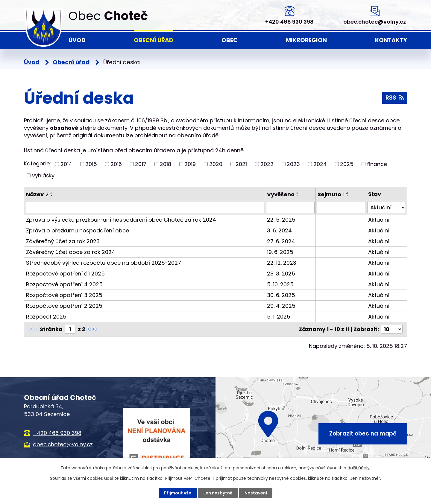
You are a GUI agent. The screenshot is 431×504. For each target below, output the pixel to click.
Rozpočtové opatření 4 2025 (64, 284)
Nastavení (256, 493)
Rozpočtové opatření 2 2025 (64, 306)
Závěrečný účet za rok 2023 (63, 241)
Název (37, 194)
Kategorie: (37, 163)
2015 (91, 164)
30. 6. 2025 (281, 295)
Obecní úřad (154, 40)
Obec (230, 40)
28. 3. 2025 (281, 274)
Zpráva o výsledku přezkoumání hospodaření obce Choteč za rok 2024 (121, 220)
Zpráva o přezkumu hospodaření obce (78, 230)
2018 (166, 164)
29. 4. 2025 (281, 306)
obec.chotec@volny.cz (375, 22)
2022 (267, 164)
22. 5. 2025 (281, 220)
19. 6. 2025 (280, 252)
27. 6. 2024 (281, 241)
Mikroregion (306, 40)
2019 (190, 164)
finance (377, 164)
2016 (116, 164)
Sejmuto (331, 194)
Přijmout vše (178, 493)
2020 (216, 164)
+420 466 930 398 (289, 22)
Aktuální (379, 220)
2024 (320, 164)
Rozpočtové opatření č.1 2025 (65, 274)
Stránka (51, 329)
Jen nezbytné (218, 493)
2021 (241, 164)
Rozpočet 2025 (46, 317)
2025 (347, 164)
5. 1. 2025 (279, 317)
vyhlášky (43, 175)
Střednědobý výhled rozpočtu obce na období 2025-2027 (104, 263)
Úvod (77, 40)
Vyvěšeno (281, 194)
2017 (141, 164)
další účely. (359, 468)
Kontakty (391, 40)
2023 (293, 164)
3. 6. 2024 (279, 230)
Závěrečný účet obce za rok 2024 (71, 252)
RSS (395, 98)
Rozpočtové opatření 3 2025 (64, 295)
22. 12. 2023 (282, 263)
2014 (66, 164)
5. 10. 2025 (280, 284)
